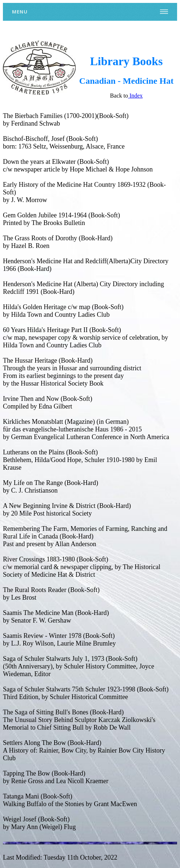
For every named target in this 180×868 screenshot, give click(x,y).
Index (135, 96)
